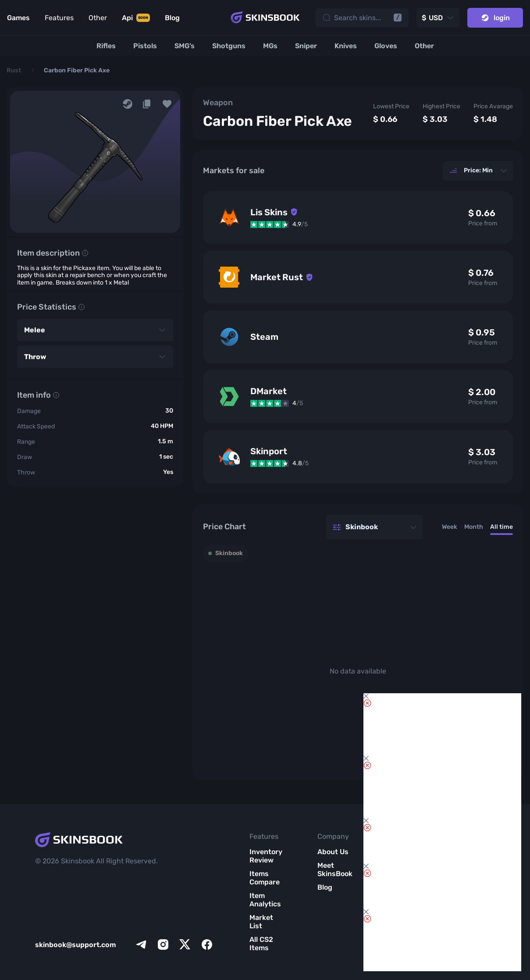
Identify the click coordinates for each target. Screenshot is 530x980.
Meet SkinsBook (335, 870)
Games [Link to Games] (18, 18)
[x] (185, 944)
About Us (333, 852)
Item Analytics (265, 900)
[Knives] (346, 46)
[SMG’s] (185, 46)
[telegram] (141, 944)
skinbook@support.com (76, 945)
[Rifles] (106, 46)
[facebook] (207, 944)
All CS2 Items (261, 944)
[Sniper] (306, 46)
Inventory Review (266, 856)
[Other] (424, 46)
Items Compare (265, 878)
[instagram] (163, 944)
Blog (325, 887)
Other (98, 18)
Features (59, 18)
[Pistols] (145, 46)
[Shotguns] (229, 46)
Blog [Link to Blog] (172, 18)
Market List (261, 922)
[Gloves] (386, 46)
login (495, 18)
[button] (167, 104)
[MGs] (270, 46)
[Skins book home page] (265, 18)
